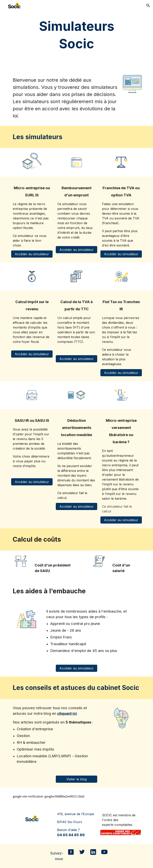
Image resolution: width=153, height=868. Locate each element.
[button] (148, 6)
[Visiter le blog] (76, 779)
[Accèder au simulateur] (32, 254)
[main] (76, 35)
